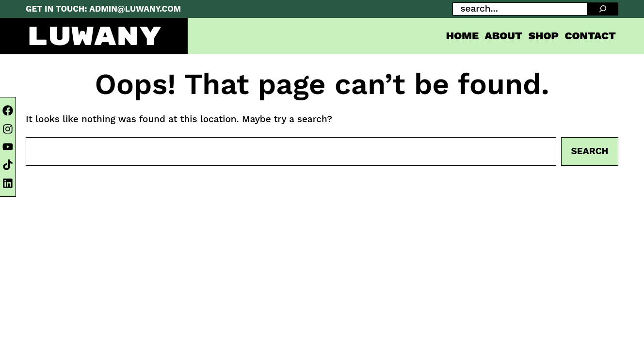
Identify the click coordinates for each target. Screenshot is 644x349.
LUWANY (94, 37)
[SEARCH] (603, 9)
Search (590, 151)
